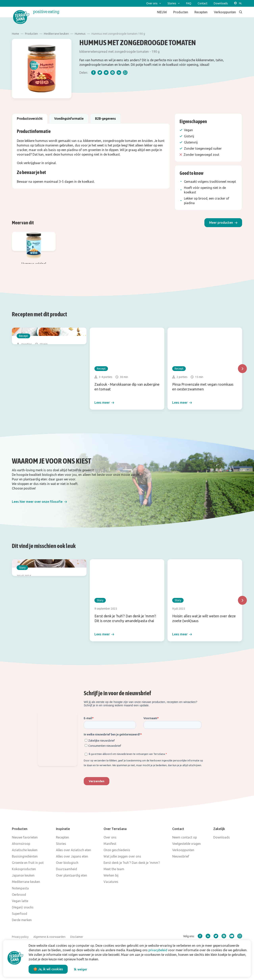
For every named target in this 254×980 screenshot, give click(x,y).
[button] (223, 223)
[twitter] (100, 73)
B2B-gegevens (105, 119)
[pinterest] (113, 73)
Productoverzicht (30, 119)
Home (15, 34)
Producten (31, 34)
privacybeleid (158, 950)
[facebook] (93, 73)
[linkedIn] (119, 73)
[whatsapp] (125, 73)
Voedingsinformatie (69, 119)
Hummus (80, 34)
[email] (106, 73)
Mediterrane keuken (56, 34)
